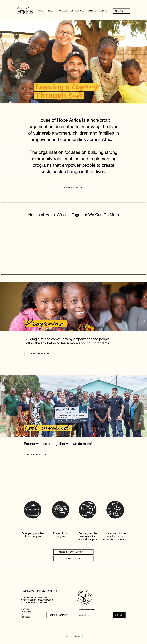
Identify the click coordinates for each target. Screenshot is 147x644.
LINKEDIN (25, 614)
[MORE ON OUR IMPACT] (73, 552)
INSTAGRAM (26, 609)
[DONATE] (121, 11)
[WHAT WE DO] (73, 188)
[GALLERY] (73, 559)
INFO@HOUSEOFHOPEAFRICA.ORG (37, 600)
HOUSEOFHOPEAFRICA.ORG (34, 597)
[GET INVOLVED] (59, 615)
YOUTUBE (25, 617)
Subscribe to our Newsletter (88, 610)
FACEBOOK (26, 612)
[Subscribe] (119, 615)
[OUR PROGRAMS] (39, 353)
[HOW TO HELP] (37, 454)
